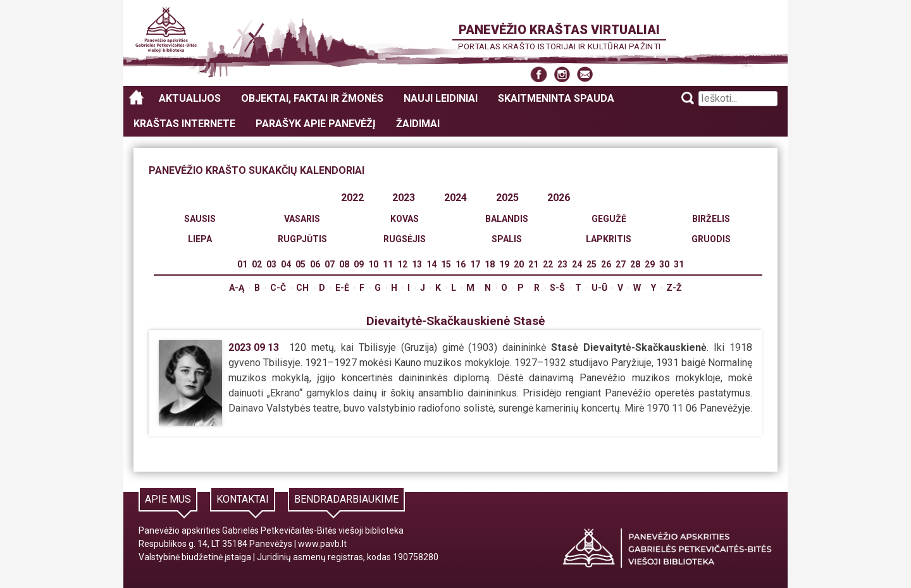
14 (431, 264)
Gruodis (711, 239)
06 (315, 264)
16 (461, 264)
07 (330, 264)
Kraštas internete (184, 124)
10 (373, 264)
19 (504, 264)
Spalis (507, 239)
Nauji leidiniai (441, 98)
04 (286, 264)
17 (475, 264)
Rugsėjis (405, 239)
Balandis (507, 219)
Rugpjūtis (302, 239)
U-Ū (599, 288)
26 (606, 264)
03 (271, 264)
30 (664, 264)
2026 (559, 198)
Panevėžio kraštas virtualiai (559, 30)
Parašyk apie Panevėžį (316, 124)
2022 (352, 198)
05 (301, 264)
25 (592, 264)
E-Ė (342, 288)
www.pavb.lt (322, 544)
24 (577, 264)
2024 (455, 198)
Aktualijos (190, 98)
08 (344, 264)
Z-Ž (674, 288)
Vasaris (302, 219)
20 (519, 264)
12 (402, 264)
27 (621, 264)
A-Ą (237, 288)
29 (650, 264)
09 (359, 264)
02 (257, 264)
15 (446, 264)
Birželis (711, 219)
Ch (302, 288)
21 (533, 264)
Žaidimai (418, 124)
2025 (507, 198)
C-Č (278, 288)
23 (562, 264)
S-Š (557, 288)
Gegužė (609, 219)
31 (679, 264)
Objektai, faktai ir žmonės (312, 98)
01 (242, 264)
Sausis (200, 219)
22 (548, 264)
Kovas (405, 219)
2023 (404, 198)
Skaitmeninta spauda (556, 98)
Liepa (200, 239)
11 (388, 264)
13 (417, 264)
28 (635, 264)
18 (490, 264)
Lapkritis (609, 239)
